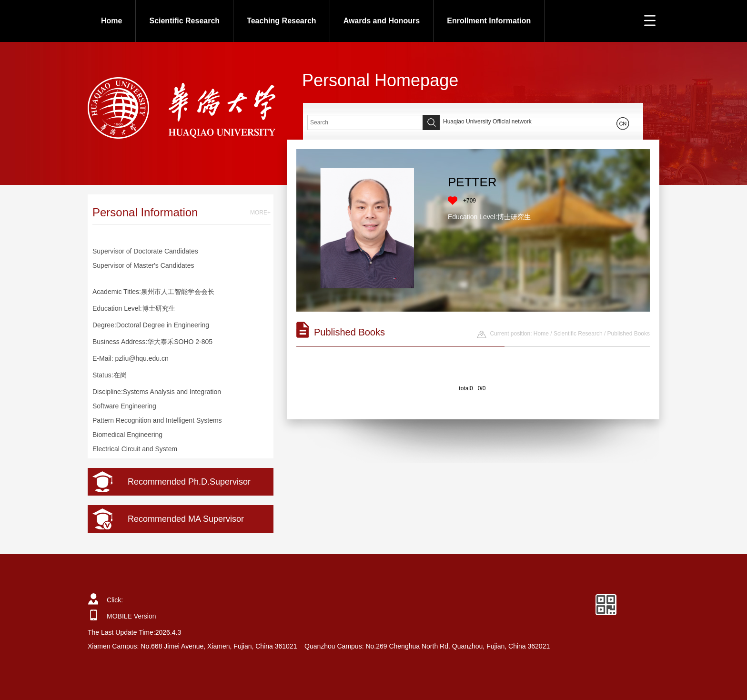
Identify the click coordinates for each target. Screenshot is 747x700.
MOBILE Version (131, 616)
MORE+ (260, 213)
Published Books (629, 334)
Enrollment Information (489, 21)
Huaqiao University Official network (487, 122)
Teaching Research (282, 21)
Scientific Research (184, 21)
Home (111, 21)
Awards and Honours (382, 21)
